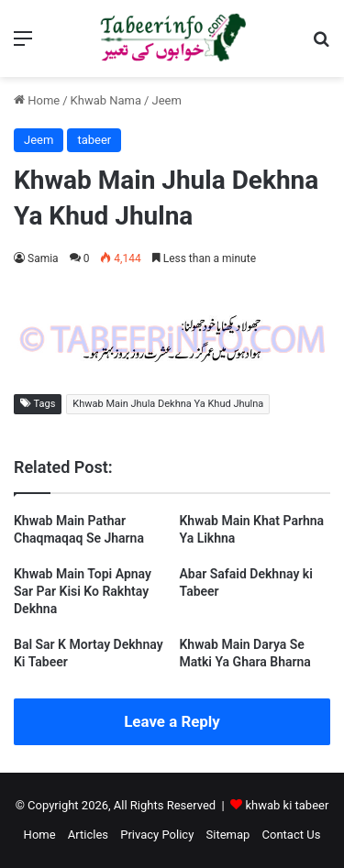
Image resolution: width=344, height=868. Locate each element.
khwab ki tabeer (287, 805)
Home (37, 100)
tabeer (94, 140)
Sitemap (228, 835)
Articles (88, 835)
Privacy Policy (157, 835)
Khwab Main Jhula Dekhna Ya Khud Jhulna (168, 404)
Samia (43, 258)
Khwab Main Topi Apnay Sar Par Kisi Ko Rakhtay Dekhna (83, 591)
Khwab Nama (106, 100)
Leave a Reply (172, 721)
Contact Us (292, 835)
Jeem (166, 100)
